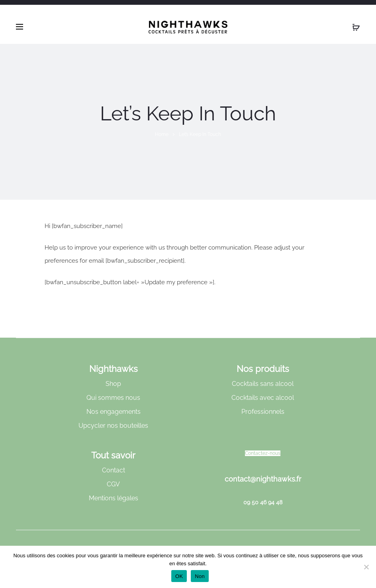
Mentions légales (114, 498)
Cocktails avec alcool (263, 398)
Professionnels (263, 412)
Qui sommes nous (113, 398)
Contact (114, 470)
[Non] (366, 567)
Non (200, 576)
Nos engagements (114, 412)
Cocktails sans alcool (263, 384)
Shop (113, 384)
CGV (113, 484)
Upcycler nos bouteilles (113, 426)
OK (179, 576)
